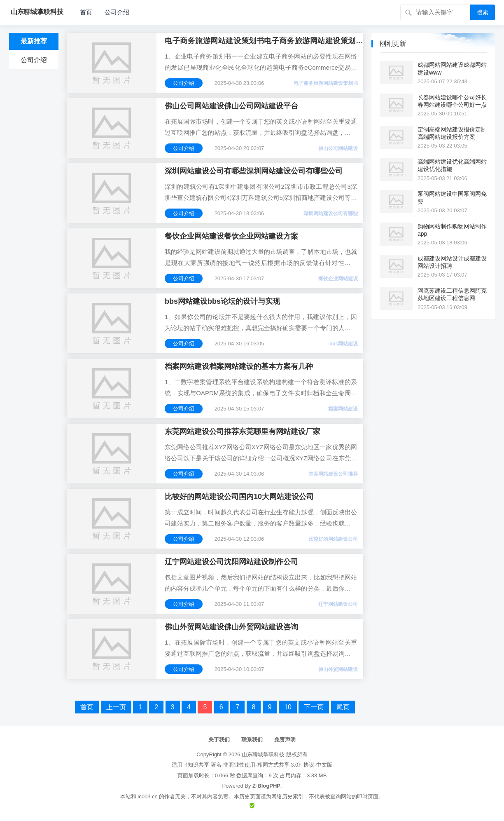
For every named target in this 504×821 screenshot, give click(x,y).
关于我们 (219, 740)
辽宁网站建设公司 (338, 604)
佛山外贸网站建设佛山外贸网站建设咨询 (231, 627)
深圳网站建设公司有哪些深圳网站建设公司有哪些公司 (254, 171)
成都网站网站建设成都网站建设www (452, 68)
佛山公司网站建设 (338, 148)
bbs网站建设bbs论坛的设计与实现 (222, 301)
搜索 (483, 12)
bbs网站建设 (344, 344)
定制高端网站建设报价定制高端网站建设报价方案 (452, 133)
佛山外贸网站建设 (338, 669)
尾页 (343, 707)
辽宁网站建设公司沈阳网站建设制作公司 (231, 562)
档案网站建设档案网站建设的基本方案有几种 (239, 366)
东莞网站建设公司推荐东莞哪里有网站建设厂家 (243, 432)
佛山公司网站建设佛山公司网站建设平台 (231, 106)
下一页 (314, 707)
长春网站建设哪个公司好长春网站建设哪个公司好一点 (452, 101)
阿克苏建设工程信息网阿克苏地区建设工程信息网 (452, 294)
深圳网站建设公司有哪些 (331, 213)
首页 (86, 12)
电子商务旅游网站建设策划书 (326, 83)
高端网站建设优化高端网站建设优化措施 (452, 165)
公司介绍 (117, 12)
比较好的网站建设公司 (333, 539)
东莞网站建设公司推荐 (333, 474)
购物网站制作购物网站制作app (452, 230)
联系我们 (252, 740)
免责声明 (285, 740)
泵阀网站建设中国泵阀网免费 (452, 197)
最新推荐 (34, 41)
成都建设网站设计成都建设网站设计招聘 (452, 262)
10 (288, 707)
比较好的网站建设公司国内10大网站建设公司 (239, 497)
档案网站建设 (343, 409)
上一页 (116, 707)
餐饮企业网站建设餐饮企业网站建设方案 (231, 236)
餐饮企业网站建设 (338, 279)
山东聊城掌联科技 (263, 754)
